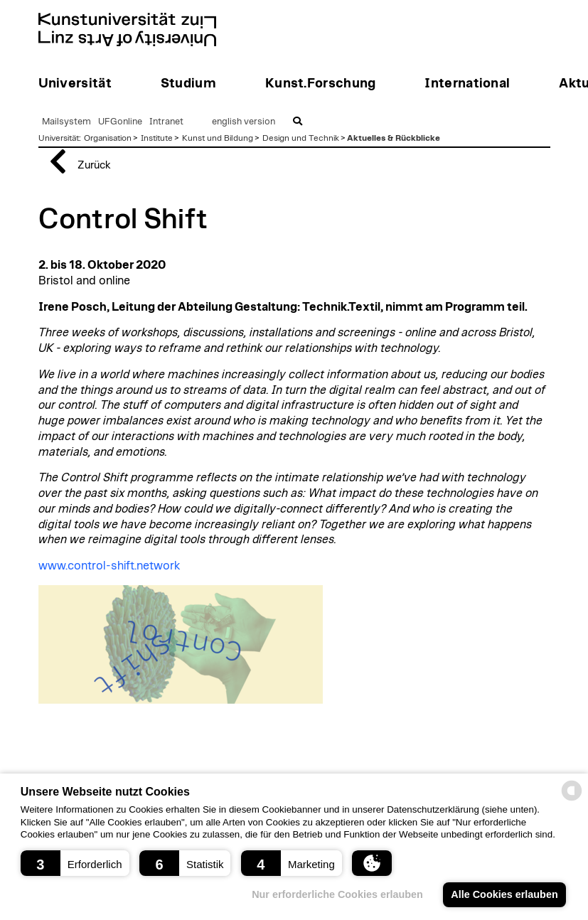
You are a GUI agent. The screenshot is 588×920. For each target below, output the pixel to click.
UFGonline (120, 122)
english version (244, 122)
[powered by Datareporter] (572, 799)
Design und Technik (301, 138)
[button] (75, 863)
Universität (59, 138)
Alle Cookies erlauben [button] (504, 894)
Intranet (166, 122)
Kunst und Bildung (218, 138)
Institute (157, 138)
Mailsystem (66, 122)
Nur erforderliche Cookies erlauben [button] (337, 894)
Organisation (108, 138)
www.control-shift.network (109, 566)
